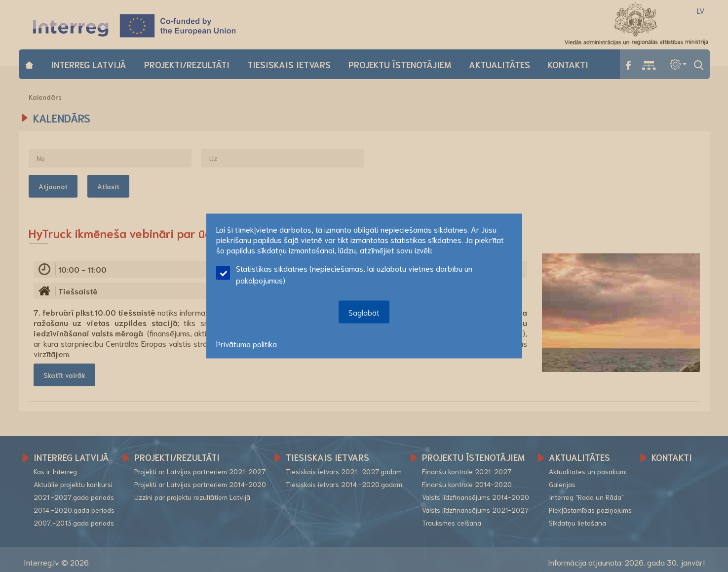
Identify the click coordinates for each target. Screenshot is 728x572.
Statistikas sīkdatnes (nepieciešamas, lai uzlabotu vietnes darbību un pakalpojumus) (344, 274)
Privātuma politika (247, 344)
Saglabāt (364, 312)
